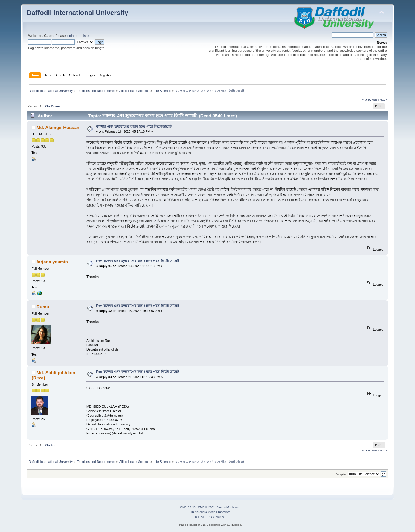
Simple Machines (228, 507)
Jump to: (341, 474)
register (84, 36)
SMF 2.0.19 (188, 507)
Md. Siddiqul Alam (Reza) (53, 375)
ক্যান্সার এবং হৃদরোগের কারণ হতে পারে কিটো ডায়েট (134, 127)
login (70, 36)
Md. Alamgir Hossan (58, 127)
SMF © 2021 (206, 507)
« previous (370, 99)
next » (383, 99)
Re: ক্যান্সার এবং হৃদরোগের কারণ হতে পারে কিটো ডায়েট (137, 261)
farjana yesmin (52, 262)
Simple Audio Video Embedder (210, 512)
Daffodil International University (77, 13)
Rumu (43, 307)
